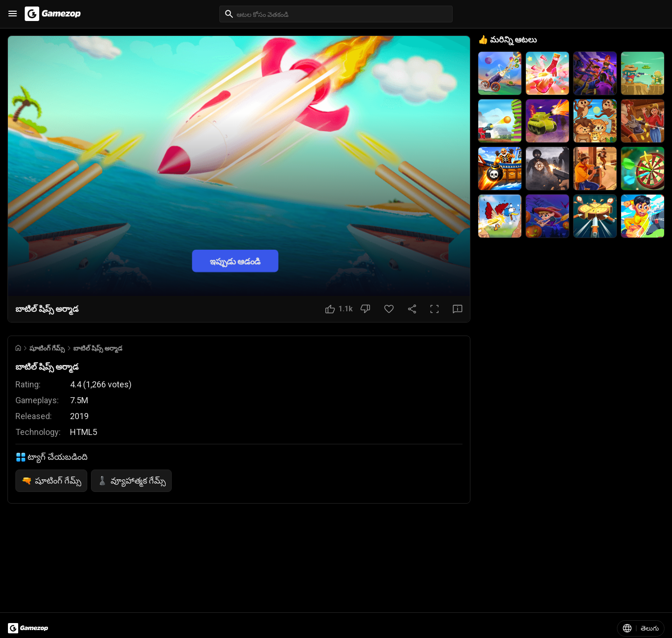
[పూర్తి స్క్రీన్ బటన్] (434, 309)
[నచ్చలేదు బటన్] (365, 309)
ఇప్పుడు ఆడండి (235, 261)
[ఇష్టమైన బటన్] (389, 309)
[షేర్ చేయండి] (412, 309)
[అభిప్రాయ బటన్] (458, 309)
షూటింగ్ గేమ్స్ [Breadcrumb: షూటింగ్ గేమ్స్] (47, 348)
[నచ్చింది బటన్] (339, 309)
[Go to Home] (18, 348)
